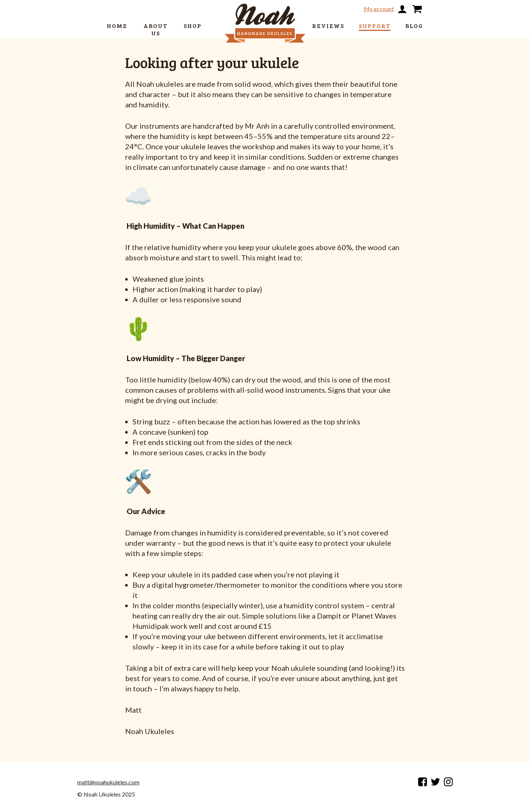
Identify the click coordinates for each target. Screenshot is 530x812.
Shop (193, 26)
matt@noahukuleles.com (108, 782)
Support (375, 26)
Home (117, 26)
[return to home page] (265, 10)
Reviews (328, 26)
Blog (414, 26)
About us (156, 29)
